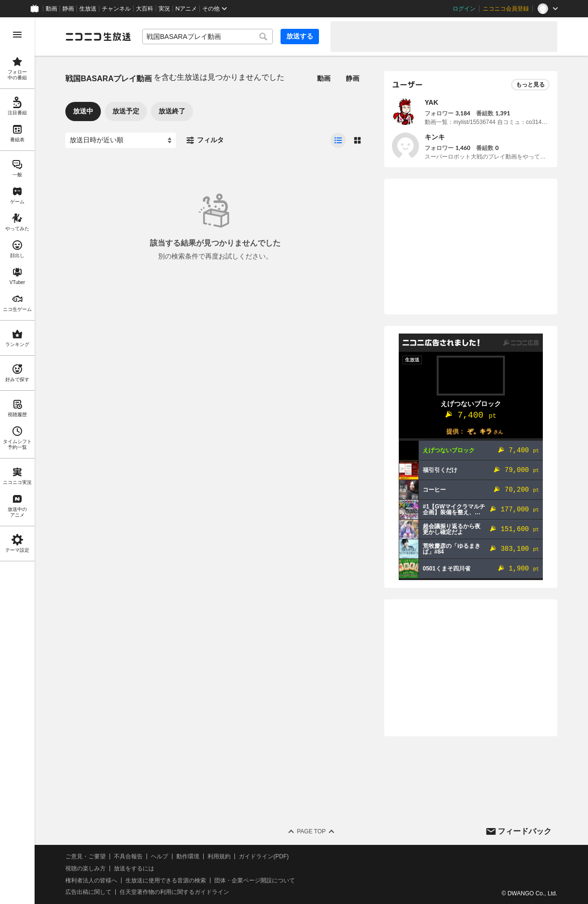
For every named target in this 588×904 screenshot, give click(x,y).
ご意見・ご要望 (86, 856)
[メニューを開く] (17, 35)
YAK (431, 102)
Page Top (311, 831)
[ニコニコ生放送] (98, 37)
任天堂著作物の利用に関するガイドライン (174, 892)
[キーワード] (208, 37)
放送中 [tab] (83, 111)
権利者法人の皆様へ (91, 880)
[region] (17, 461)
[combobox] (208, 37)
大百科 (145, 9)
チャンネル (116, 9)
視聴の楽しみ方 (86, 868)
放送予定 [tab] (126, 111)
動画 (51, 9)
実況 (164, 9)
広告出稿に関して (88, 892)
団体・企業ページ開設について (255, 880)
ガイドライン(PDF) (264, 856)
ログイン (464, 9)
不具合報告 (128, 856)
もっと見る (530, 85)
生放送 (88, 9)
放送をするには (134, 868)
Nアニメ (186, 9)
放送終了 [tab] (172, 111)
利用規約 (219, 856)
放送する (300, 36)
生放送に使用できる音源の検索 (166, 880)
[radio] (338, 140)
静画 (68, 9)
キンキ (435, 137)
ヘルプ (159, 856)
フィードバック (525, 831)
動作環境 (188, 856)
